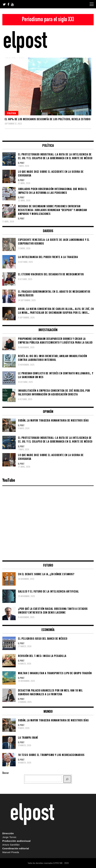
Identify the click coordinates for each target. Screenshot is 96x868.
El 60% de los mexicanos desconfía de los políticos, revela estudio (48, 119)
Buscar (6, 773)
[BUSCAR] (67, 779)
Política (12, 113)
